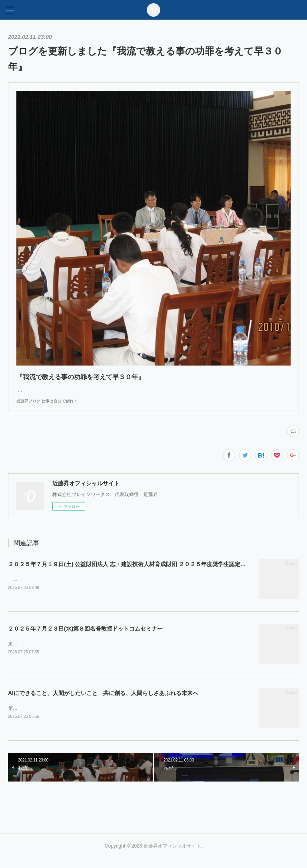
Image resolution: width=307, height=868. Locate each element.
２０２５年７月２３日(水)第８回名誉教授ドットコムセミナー (85, 637)
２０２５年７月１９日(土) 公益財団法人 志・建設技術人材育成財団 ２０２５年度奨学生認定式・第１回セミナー (149, 572)
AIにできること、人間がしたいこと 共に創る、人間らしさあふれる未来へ (103, 702)
